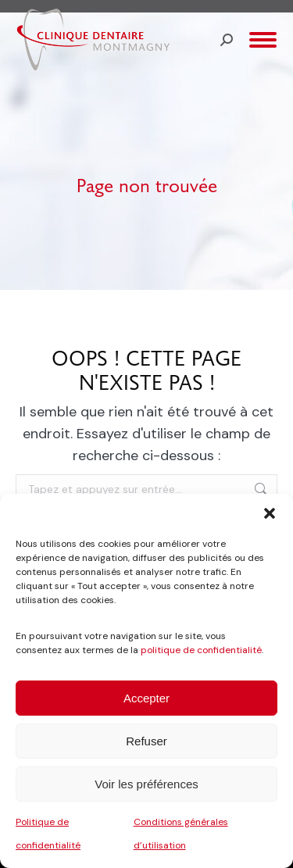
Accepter (146, 698)
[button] (270, 513)
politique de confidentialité (201, 650)
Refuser (146, 741)
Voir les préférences (146, 784)
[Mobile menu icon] (263, 40)
